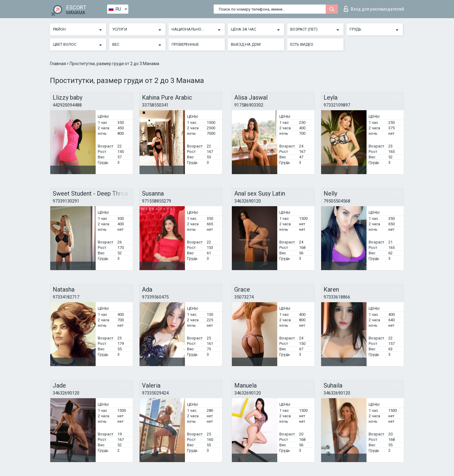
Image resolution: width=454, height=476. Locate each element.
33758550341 (155, 105)
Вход (374, 9)
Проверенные (185, 44)
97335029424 (155, 393)
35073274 (244, 297)
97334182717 (66, 297)
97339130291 (66, 201)
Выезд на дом (246, 44)
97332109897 (337, 105)
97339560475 (155, 297)
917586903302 (249, 105)
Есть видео (302, 44)
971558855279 (156, 201)
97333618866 (337, 297)
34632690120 (248, 201)
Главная (58, 64)
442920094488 (67, 105)
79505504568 (337, 201)
